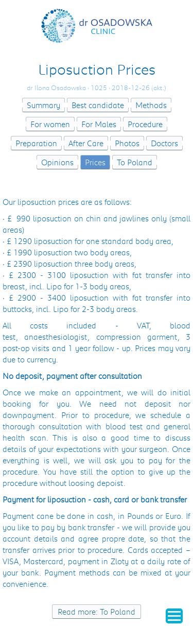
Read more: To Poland (97, 612)
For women (50, 124)
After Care (86, 143)
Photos (127, 143)
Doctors (164, 143)
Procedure (145, 124)
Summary (43, 105)
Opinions (57, 162)
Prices (95, 162)
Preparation (36, 143)
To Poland (135, 162)
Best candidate (98, 105)
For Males (99, 124)
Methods (151, 105)
